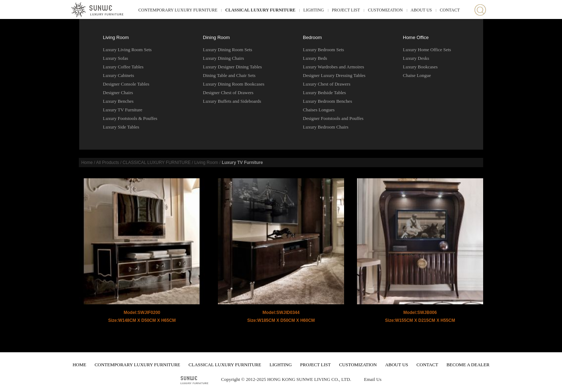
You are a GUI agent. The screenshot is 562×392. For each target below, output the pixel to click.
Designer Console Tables (126, 84)
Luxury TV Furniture (123, 110)
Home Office (416, 37)
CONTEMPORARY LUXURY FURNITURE (178, 10)
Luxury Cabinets (118, 75)
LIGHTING (313, 10)
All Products (108, 163)
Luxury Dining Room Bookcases (234, 84)
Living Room (116, 37)
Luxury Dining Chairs (223, 58)
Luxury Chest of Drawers (327, 84)
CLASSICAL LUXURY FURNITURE (260, 10)
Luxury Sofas (115, 58)
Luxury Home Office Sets (427, 50)
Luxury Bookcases (420, 67)
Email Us (373, 379)
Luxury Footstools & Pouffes (130, 118)
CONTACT (450, 10)
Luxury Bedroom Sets (323, 50)
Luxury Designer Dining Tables (232, 67)
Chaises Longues (319, 110)
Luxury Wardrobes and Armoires (334, 67)
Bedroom (312, 37)
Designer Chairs (118, 93)
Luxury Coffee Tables (123, 67)
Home (87, 163)
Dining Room (216, 37)
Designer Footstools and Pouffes (333, 118)
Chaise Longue (417, 75)
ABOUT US (421, 10)
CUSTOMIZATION (385, 10)
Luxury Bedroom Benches (327, 101)
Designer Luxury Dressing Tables (334, 75)
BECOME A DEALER (468, 365)
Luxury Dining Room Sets (228, 50)
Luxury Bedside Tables (324, 93)
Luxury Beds (315, 58)
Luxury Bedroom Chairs (326, 127)
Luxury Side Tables (121, 127)
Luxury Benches (118, 101)
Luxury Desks (416, 58)
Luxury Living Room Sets (127, 50)
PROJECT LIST (346, 10)
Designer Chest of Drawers (228, 93)
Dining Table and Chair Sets (229, 75)
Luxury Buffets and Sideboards (232, 101)
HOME (79, 365)
